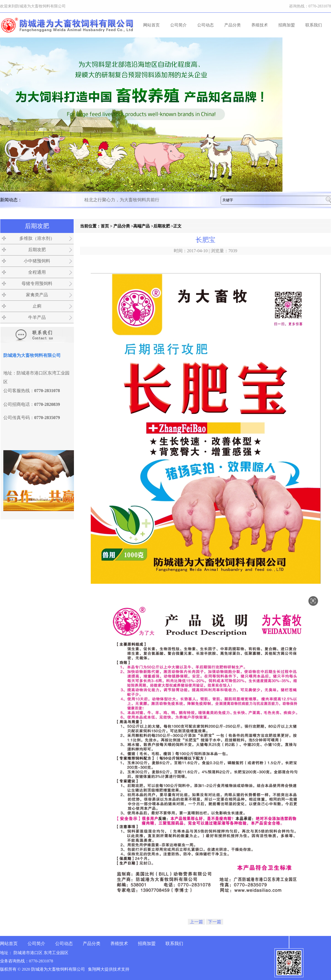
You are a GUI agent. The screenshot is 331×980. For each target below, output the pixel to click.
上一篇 (196, 922)
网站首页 (151, 25)
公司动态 (205, 25)
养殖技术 (260, 25)
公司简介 (178, 25)
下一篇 (215, 922)
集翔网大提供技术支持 (109, 969)
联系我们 (314, 25)
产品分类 (233, 25)
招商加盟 (287, 25)
